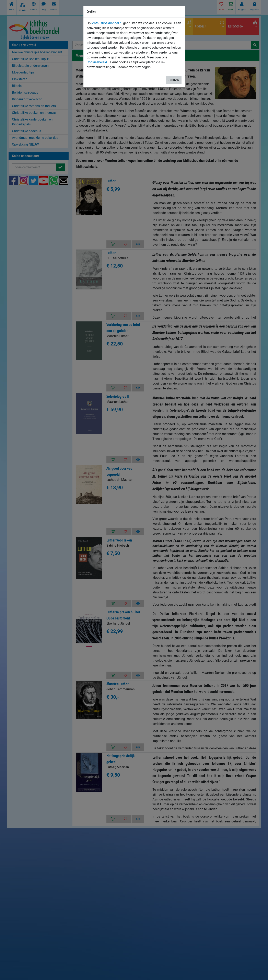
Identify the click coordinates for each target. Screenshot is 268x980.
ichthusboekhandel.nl (107, 23)
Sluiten (174, 80)
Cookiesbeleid (97, 62)
